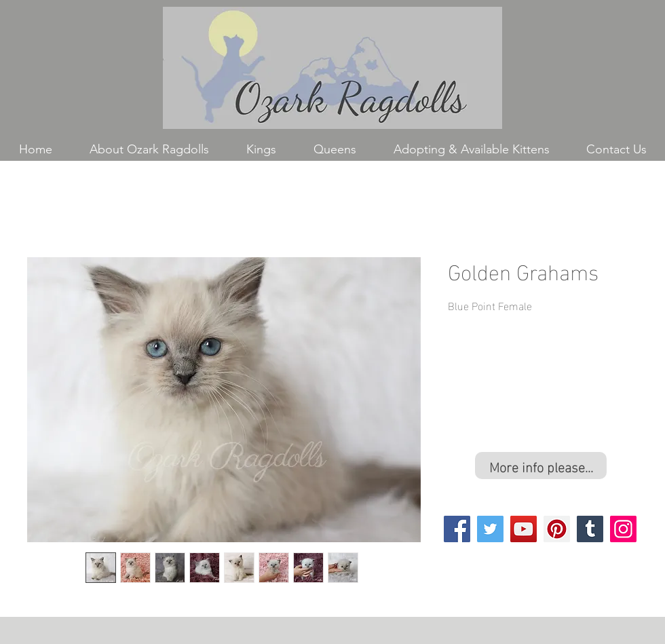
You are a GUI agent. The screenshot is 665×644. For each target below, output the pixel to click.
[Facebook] (457, 529)
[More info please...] (541, 466)
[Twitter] (490, 529)
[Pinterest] (557, 529)
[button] (261, 150)
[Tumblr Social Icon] (590, 529)
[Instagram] (623, 529)
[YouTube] (524, 529)
